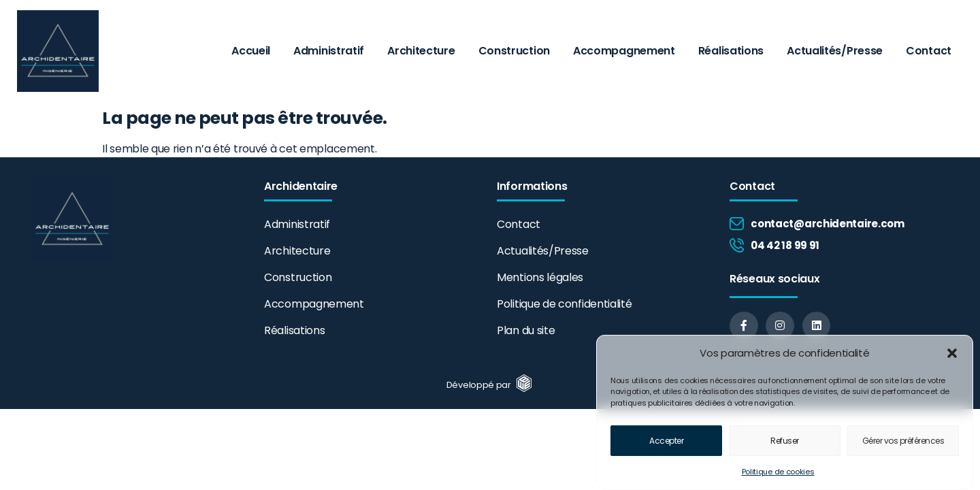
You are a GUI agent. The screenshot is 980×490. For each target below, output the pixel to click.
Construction (514, 51)
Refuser (785, 442)
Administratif (329, 51)
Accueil (251, 51)
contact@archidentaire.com (828, 224)
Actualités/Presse (835, 51)
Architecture (421, 51)
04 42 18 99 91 (785, 245)
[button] (952, 355)
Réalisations (731, 51)
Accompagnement (624, 51)
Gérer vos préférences (903, 442)
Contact (929, 51)
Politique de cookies (778, 474)
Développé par (481, 385)
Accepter (666, 442)
